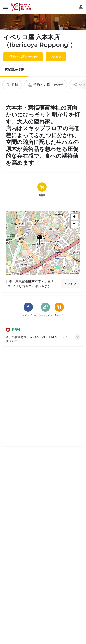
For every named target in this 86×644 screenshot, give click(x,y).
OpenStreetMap (64, 274)
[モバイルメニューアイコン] (6, 7)
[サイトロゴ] (22, 7)
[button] (43, 243)
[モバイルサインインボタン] (81, 7)
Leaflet (51, 274)
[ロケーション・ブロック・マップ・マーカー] (39, 239)
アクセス (70, 284)
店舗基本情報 (14, 70)
